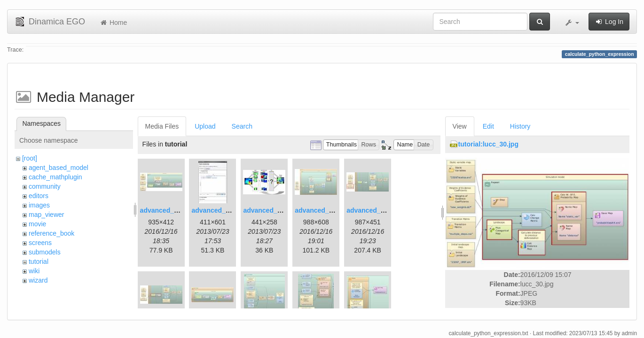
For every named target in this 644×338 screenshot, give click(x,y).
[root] (30, 158)
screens (40, 243)
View (460, 126)
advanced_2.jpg (216, 210)
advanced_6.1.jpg (374, 210)
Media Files (162, 126)
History (520, 126)
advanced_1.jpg (165, 210)
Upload (205, 126)
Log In (609, 22)
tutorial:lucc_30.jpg (488, 144)
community (45, 186)
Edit (488, 126)
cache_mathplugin (55, 177)
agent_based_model (59, 168)
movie (37, 224)
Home (113, 23)
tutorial (39, 261)
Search (242, 126)
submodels (45, 252)
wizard (38, 280)
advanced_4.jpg (319, 210)
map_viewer (46, 215)
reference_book (51, 233)
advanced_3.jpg (268, 210)
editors (39, 196)
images (39, 205)
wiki (34, 271)
